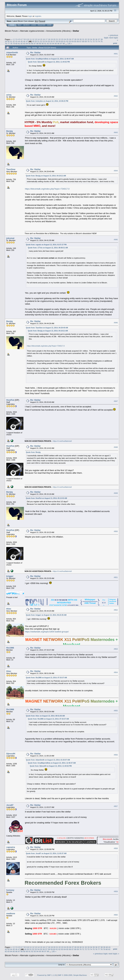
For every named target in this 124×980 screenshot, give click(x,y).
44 (19, 41)
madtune (11, 913)
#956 (116, 755)
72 (94, 41)
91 (45, 43)
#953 (116, 649)
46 (24, 41)
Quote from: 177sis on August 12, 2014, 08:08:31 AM (48, 248)
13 (36, 39)
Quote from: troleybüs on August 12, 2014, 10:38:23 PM (47, 101)
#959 (116, 891)
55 (49, 41)
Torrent (42, 21)
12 (33, 39)
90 (43, 43)
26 (70, 39)
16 (44, 39)
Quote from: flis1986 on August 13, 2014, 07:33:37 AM (46, 678)
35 (94, 39)
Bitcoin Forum (11, 31)
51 (39, 41)
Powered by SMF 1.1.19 (47, 975)
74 (99, 41)
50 (36, 41)
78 (11, 43)
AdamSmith (12, 53)
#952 (116, 610)
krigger (10, 576)
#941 (116, 54)
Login (34, 25)
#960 (116, 915)
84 (27, 43)
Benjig (10, 131)
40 (8, 41)
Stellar (76, 31)
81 (19, 43)
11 (31, 39)
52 (41, 41)
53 (44, 41)
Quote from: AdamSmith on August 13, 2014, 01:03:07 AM (48, 760)
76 (6, 43)
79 (14, 43)
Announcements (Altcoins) (58, 31)
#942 (116, 96)
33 (88, 39)
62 (67, 41)
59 (59, 41)
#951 (116, 577)
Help (20, 25)
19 (52, 39)
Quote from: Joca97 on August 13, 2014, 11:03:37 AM (46, 853)
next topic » (114, 954)
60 (62, 41)
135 (69, 43)
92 (48, 43)
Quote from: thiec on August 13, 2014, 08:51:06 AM (45, 716)
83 (24, 43)
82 (22, 43)
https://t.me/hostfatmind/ (62, 441)
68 (83, 41)
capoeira (11, 847)
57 (54, 41)
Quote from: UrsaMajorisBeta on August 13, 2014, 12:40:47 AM (50, 59)
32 (86, 39)
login (30, 16)
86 (32, 43)
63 (70, 41)
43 (16, 41)
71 (91, 41)
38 (102, 39)
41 (11, 41)
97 (61, 43)
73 (96, 41)
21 (57, 39)
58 (57, 41)
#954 (116, 673)
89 (40, 43)
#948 (116, 447)
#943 (116, 132)
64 (73, 41)
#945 (116, 240)
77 (8, 43)
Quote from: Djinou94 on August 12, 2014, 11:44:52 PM (49, 62)
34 (91, 39)
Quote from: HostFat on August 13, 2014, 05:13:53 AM (46, 498)
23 (62, 39)
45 (22, 41)
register (38, 16)
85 (29, 43)
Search (26, 25)
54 (46, 41)
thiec (9, 609)
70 (88, 41)
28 (75, 39)
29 (78, 39)
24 (65, 39)
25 (67, 39)
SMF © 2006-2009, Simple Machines (72, 975)
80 (16, 43)
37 (99, 39)
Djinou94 (11, 754)
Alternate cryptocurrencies (32, 31)
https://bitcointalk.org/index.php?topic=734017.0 (47, 189)
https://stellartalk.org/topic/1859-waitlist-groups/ (47, 632)
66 (78, 41)
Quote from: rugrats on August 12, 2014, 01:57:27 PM (46, 245)
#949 (116, 493)
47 (27, 41)
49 (33, 41)
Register (41, 25)
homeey (10, 890)
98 (64, 43)
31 (83, 39)
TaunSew (11, 169)
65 (75, 41)
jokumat (10, 238)
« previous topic (101, 954)
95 (56, 43)
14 (39, 39)
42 (14, 41)
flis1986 (10, 648)
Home (12, 25)
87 (35, 43)
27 (73, 39)
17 (46, 39)
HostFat (10, 400)
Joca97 (10, 805)
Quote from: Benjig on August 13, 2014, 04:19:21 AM (46, 176)
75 (101, 41)
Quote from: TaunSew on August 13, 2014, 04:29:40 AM (47, 328)
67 (80, 41)
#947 (116, 401)
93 (51, 43)
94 (53, 43)
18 (49, 39)
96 (58, 43)
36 (96, 39)
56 (52, 41)
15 (41, 39)
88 (37, 43)
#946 (116, 323)
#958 (116, 849)
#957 (116, 806)
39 (6, 41)
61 (65, 41)
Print (115, 43)
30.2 (36, 21)
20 (54, 39)
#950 (116, 531)
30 (81, 39)
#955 (116, 711)
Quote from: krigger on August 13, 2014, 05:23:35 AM (46, 615)
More (49, 25)
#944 (116, 171)
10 (28, 39)
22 (59, 39)
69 (86, 41)
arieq (9, 95)
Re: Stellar (36, 53)
